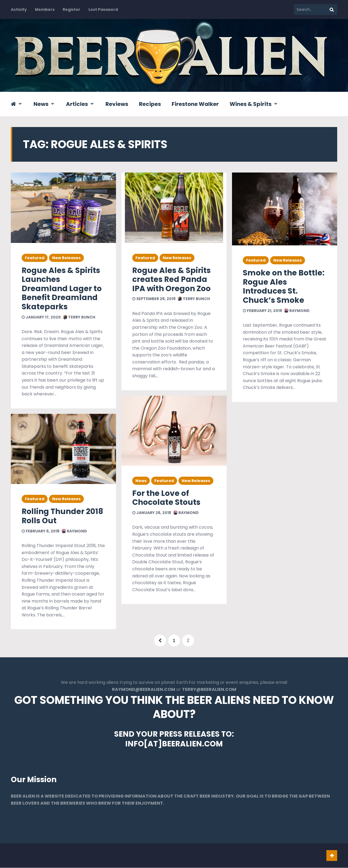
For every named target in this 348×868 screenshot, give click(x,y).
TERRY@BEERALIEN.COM (209, 690)
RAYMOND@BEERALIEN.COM (144, 690)
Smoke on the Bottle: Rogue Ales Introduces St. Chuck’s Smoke (284, 287)
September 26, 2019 (154, 299)
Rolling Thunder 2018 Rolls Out (62, 516)
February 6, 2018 (41, 531)
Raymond (74, 531)
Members (45, 9)
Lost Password (103, 9)
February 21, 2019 (262, 311)
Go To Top (332, 856)
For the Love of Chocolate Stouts (166, 498)
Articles (77, 104)
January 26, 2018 (152, 513)
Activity (19, 9)
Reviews (117, 104)
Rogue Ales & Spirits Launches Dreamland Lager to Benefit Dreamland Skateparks (62, 289)
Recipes (150, 104)
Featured (35, 258)
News (41, 104)
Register (72, 9)
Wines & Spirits (251, 104)
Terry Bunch (79, 317)
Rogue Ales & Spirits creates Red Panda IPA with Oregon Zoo (171, 279)
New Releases (66, 258)
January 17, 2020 (41, 317)
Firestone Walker (195, 104)
